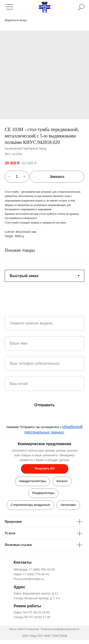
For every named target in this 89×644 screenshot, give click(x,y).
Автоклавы (68, 505)
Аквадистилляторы (33, 481)
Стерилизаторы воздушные (30, 505)
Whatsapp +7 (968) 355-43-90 (34, 569)
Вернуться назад (16, 20)
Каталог (62, 481)
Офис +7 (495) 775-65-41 (32, 574)
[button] (45, 469)
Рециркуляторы (43, 493)
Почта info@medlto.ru (29, 579)
